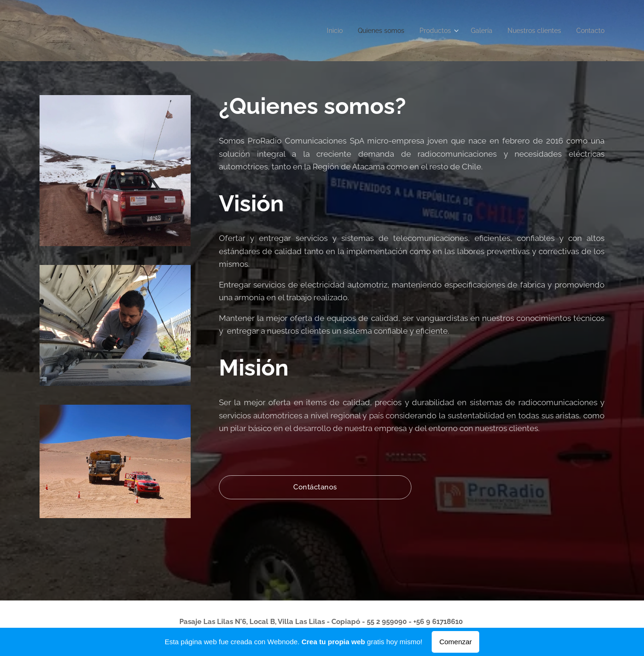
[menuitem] (318, 31)
